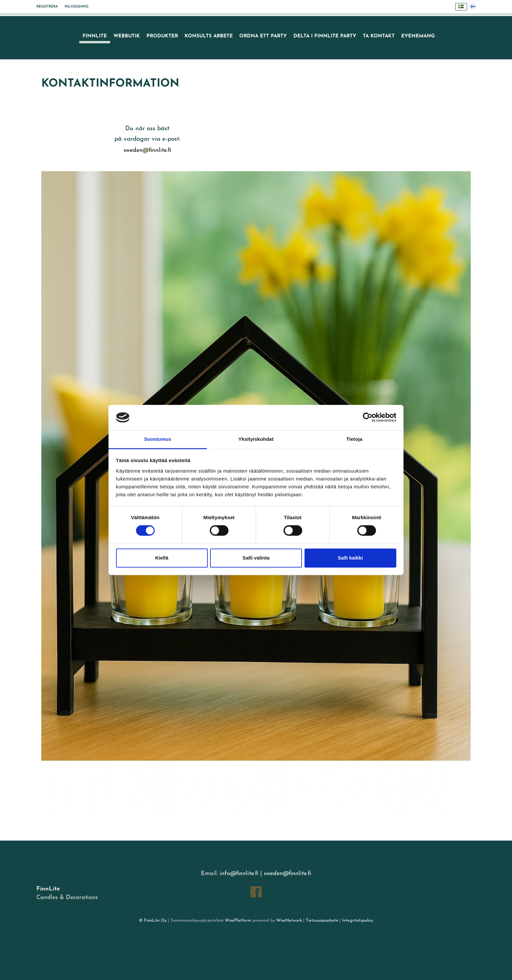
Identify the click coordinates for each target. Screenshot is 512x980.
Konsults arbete (209, 36)
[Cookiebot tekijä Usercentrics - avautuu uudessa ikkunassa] (368, 418)
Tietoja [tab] (354, 439)
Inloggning (77, 7)
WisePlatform (238, 920)
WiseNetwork (289, 920)
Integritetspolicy (357, 920)
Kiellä (162, 558)
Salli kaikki (350, 558)
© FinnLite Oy (153, 920)
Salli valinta (256, 558)
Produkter (162, 36)
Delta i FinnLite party (325, 36)
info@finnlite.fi (239, 874)
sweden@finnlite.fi (287, 874)
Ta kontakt (379, 36)
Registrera (47, 7)
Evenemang (418, 36)
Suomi (474, 7)
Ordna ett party (263, 36)
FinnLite (95, 36)
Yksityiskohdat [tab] (256, 439)
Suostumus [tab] (158, 439)
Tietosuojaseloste (322, 920)
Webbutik (127, 36)
